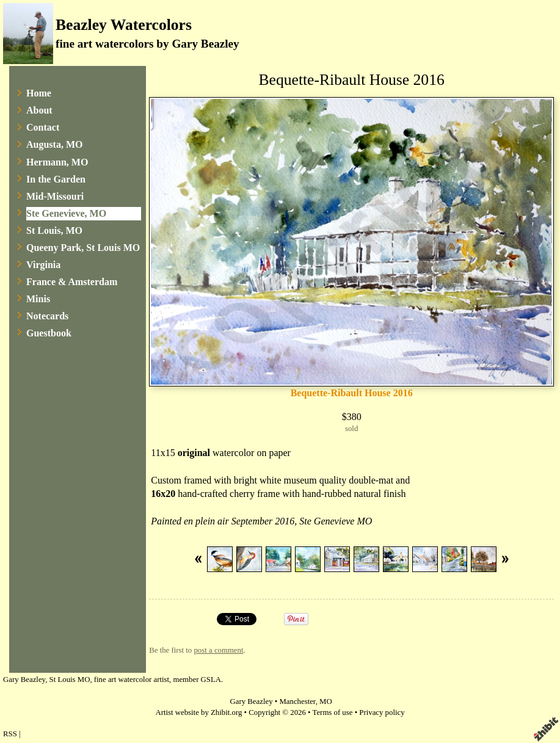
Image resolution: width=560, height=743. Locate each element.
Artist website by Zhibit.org (198, 712)
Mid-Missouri (55, 196)
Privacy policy (382, 712)
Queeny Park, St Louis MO (83, 248)
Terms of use (333, 712)
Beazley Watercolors (124, 25)
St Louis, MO (54, 230)
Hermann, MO (57, 162)
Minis (38, 299)
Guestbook (49, 333)
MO (326, 701)
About (39, 110)
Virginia (43, 265)
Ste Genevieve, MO (66, 213)
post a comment (218, 650)
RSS (10, 734)
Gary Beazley (252, 701)
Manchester (297, 701)
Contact (43, 127)
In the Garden (56, 179)
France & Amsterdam (72, 282)
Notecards (47, 316)
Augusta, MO (54, 144)
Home (39, 93)
